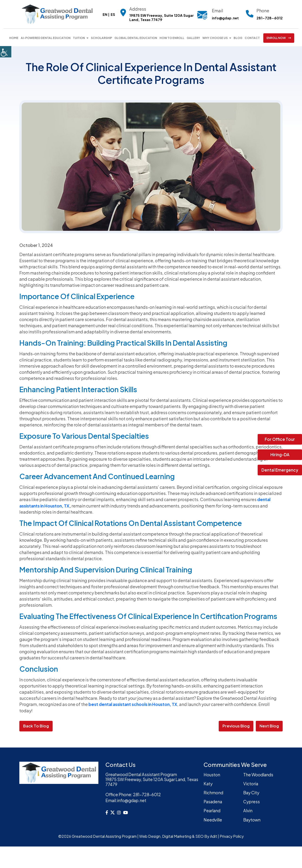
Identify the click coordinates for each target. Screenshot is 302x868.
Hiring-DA (280, 455)
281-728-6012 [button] (270, 18)
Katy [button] (208, 783)
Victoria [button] (251, 783)
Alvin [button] (248, 810)
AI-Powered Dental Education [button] (46, 38)
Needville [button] (213, 819)
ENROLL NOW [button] (279, 38)
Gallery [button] (193, 38)
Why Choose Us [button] (215, 38)
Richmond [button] (214, 792)
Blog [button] (238, 38)
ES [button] (112, 14)
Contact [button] (252, 38)
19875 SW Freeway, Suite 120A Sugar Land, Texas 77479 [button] (161, 18)
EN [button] (104, 14)
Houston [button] (212, 774)
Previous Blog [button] (236, 726)
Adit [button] (214, 835)
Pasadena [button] (214, 801)
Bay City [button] (252, 792)
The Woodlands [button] (259, 774)
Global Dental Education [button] (136, 38)
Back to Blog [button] (36, 726)
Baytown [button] (252, 819)
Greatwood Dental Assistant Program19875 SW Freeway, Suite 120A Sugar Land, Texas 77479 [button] (148, 779)
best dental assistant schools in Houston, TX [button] (134, 704)
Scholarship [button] (101, 38)
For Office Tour (280, 439)
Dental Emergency (280, 470)
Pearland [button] (213, 810)
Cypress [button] (252, 801)
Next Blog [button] (269, 726)
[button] (6, 52)
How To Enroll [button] (172, 38)
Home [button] (14, 38)
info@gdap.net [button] (225, 18)
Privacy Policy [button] (232, 835)
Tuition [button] (79, 38)
